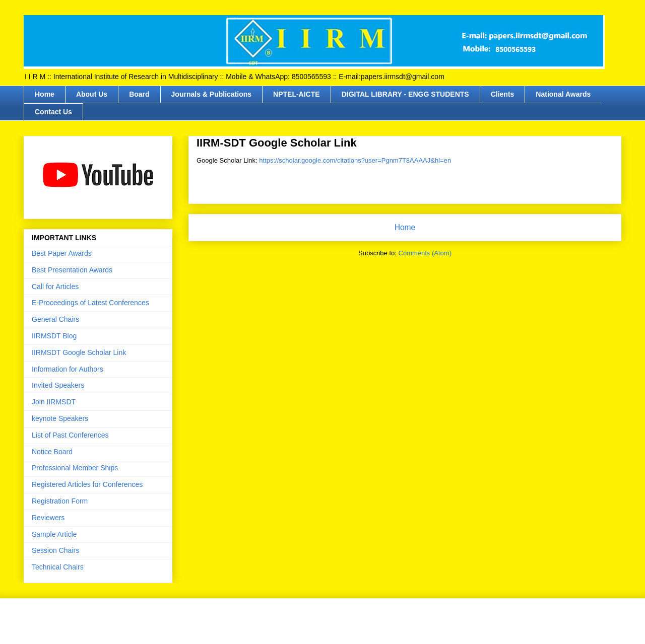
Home (45, 94)
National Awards (563, 94)
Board (139, 94)
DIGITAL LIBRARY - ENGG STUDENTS (405, 94)
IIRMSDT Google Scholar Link (79, 352)
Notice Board (52, 452)
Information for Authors (68, 369)
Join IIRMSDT (54, 402)
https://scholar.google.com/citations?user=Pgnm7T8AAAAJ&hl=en (355, 160)
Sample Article (54, 534)
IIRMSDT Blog (54, 336)
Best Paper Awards (62, 253)
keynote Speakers (60, 418)
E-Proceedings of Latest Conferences (90, 303)
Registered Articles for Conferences (87, 484)
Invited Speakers (58, 385)
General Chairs (55, 319)
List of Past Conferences (70, 435)
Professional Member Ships (75, 468)
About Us (92, 94)
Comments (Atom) (425, 253)
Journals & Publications (211, 94)
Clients (503, 94)
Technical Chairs (58, 567)
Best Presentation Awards (72, 270)
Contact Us (53, 112)
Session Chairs (55, 550)
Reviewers (48, 518)
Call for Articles (55, 287)
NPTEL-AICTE (297, 94)
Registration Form (60, 501)
